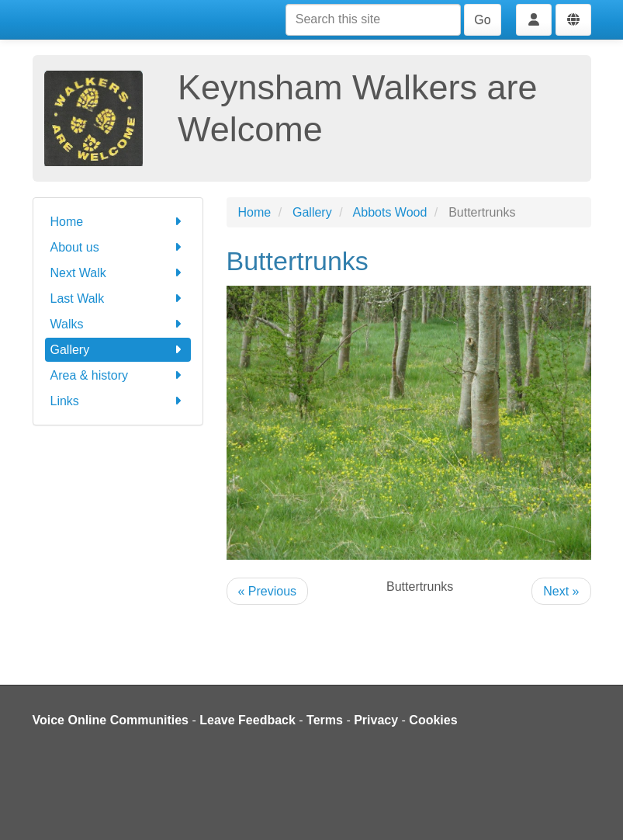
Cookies (433, 720)
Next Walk (118, 273)
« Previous (268, 591)
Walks (118, 324)
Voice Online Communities (111, 720)
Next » (561, 591)
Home (118, 222)
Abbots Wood (390, 212)
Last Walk (118, 299)
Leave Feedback (247, 720)
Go (482, 20)
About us (118, 247)
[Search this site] (373, 20)
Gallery (118, 350)
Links (118, 401)
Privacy (376, 720)
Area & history (118, 375)
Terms (325, 720)
